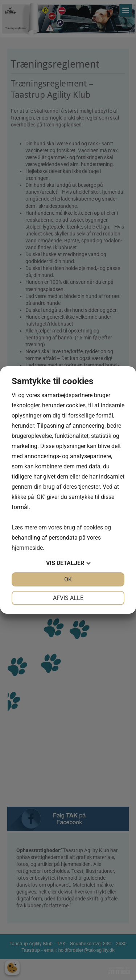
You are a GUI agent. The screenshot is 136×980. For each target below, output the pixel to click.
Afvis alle (68, 598)
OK (68, 579)
